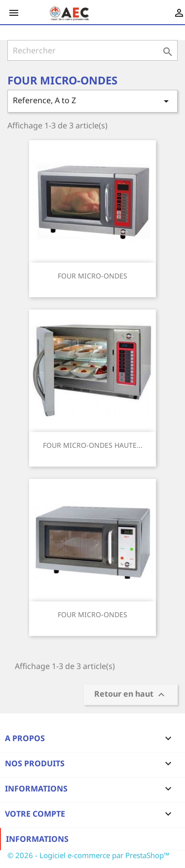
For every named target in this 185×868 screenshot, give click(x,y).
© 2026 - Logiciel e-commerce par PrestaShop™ (89, 855)
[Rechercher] (92, 50)
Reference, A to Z (92, 101)
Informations (37, 839)
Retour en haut (131, 695)
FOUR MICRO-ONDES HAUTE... (93, 445)
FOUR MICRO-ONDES (92, 276)
